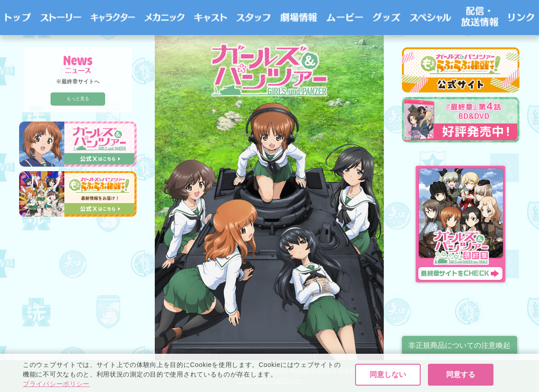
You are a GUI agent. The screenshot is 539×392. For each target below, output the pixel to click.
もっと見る (78, 99)
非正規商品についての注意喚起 (459, 345)
